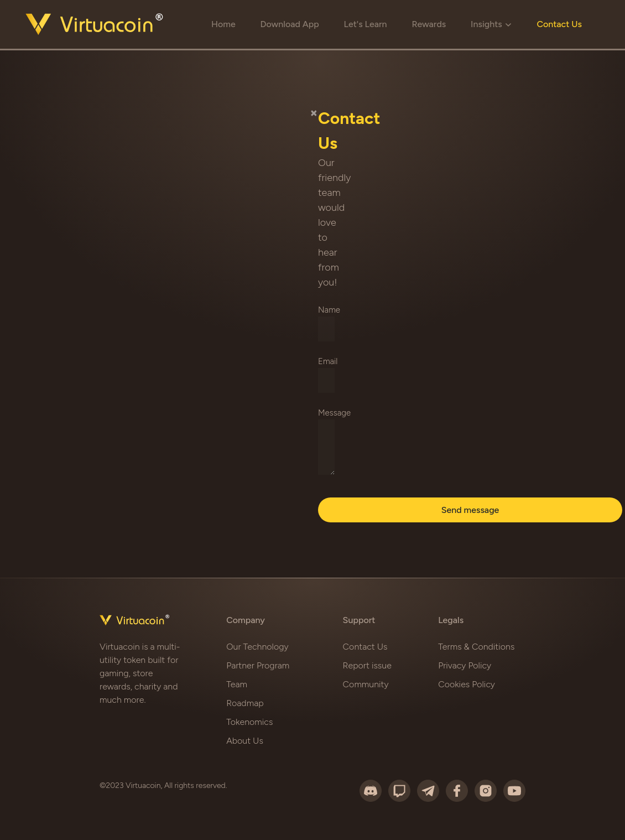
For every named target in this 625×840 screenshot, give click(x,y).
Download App (289, 24)
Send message (470, 510)
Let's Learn (366, 24)
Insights (491, 24)
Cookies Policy (467, 684)
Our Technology (257, 647)
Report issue (367, 665)
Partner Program (258, 665)
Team (237, 684)
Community (366, 684)
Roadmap (245, 703)
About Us (245, 741)
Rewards (429, 24)
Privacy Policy (465, 665)
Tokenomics (249, 722)
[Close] (314, 112)
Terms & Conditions (476, 647)
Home (223, 24)
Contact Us (559, 24)
